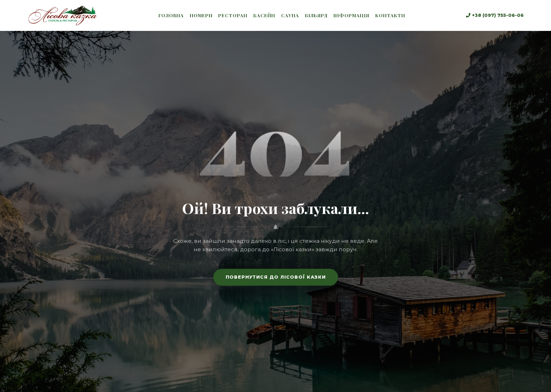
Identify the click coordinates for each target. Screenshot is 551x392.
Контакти (390, 15)
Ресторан (233, 15)
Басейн (264, 15)
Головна (171, 15)
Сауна (290, 15)
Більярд (316, 15)
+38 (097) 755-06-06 (495, 15)
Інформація (351, 15)
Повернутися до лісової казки (276, 279)
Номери (201, 15)
